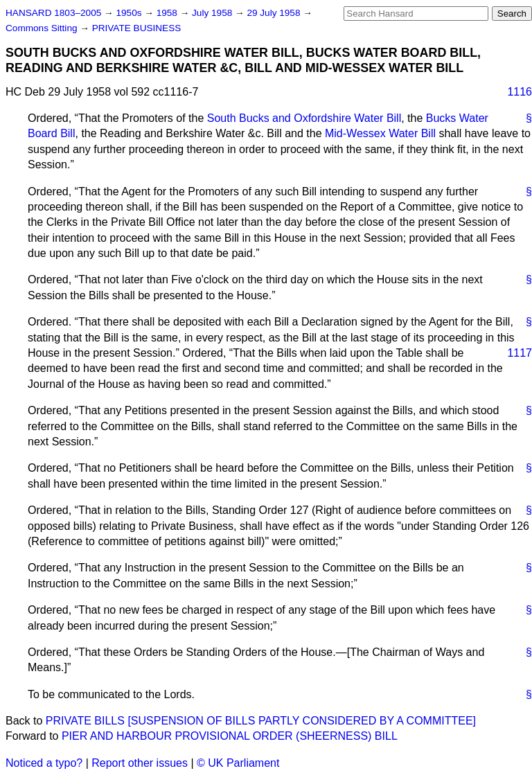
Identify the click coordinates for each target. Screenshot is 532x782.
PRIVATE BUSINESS (137, 28)
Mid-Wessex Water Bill (380, 133)
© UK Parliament (238, 763)
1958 (168, 13)
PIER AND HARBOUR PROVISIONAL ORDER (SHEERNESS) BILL (230, 736)
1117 (520, 353)
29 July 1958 (275, 13)
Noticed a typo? (44, 763)
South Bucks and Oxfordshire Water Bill (304, 118)
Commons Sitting (43, 28)
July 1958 (213, 13)
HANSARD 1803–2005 (53, 13)
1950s (130, 13)
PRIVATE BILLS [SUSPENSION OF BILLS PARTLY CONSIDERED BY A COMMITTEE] (261, 721)
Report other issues (140, 763)
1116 (520, 92)
